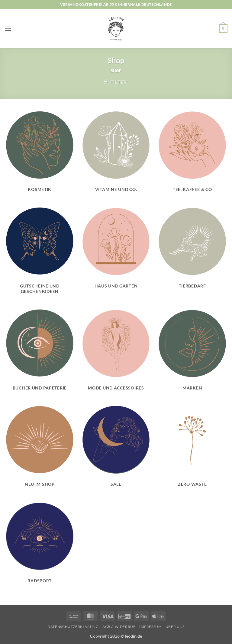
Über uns (175, 627)
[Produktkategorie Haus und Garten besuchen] (116, 250)
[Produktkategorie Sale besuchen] (116, 449)
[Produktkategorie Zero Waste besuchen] (192, 449)
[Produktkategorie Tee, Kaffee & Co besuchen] (192, 154)
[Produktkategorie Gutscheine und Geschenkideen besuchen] (40, 253)
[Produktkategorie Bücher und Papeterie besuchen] (40, 352)
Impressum (151, 627)
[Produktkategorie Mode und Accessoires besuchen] (116, 352)
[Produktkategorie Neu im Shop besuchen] (40, 449)
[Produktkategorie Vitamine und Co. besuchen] (116, 154)
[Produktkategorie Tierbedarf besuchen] (192, 250)
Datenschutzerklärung (73, 627)
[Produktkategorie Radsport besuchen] (40, 545)
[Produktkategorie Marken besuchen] (192, 352)
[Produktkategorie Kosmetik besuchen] (40, 154)
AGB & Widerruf (119, 627)
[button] (8, 29)
